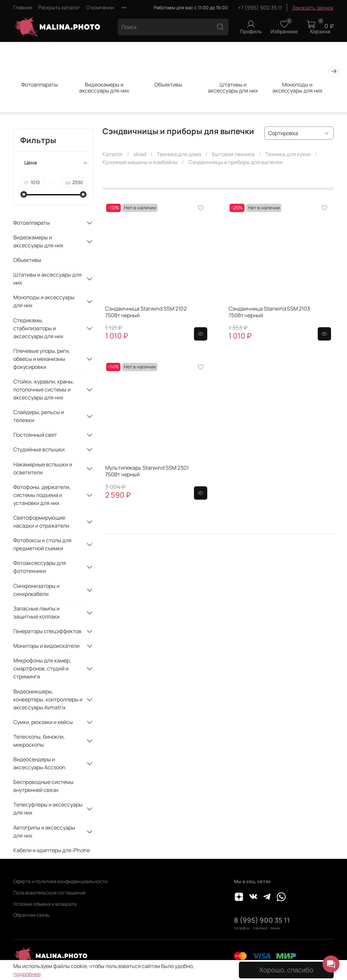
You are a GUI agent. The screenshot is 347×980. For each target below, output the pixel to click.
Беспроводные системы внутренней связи (43, 787)
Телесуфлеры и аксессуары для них (48, 810)
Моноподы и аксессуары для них (306, 89)
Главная (23, 7)
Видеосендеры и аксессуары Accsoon (39, 764)
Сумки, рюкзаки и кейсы (43, 723)
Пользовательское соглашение (49, 893)
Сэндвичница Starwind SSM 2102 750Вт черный (146, 313)
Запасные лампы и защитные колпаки (36, 613)
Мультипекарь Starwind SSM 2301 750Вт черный (147, 472)
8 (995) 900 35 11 (262, 920)
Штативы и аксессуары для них (240, 89)
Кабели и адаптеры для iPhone (52, 851)
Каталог (113, 155)
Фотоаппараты (41, 86)
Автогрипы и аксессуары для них (44, 833)
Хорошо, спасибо (286, 970)
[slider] (24, 195)
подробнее (27, 974)
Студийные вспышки (39, 450)
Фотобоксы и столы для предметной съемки (42, 545)
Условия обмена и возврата (45, 904)
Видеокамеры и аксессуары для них (107, 89)
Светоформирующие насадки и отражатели (41, 523)
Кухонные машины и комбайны (140, 163)
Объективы (173, 86)
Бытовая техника (233, 155)
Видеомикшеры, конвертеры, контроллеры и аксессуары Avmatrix (48, 700)
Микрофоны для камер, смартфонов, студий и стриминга (42, 669)
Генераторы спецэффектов (47, 632)
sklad (140, 155)
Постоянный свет (35, 436)
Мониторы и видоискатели (46, 647)
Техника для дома (179, 155)
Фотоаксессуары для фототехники (40, 568)
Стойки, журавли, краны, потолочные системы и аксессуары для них (44, 390)
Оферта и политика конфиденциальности (60, 881)
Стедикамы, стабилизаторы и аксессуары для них (38, 329)
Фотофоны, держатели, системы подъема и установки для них (42, 496)
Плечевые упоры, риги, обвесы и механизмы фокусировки (42, 360)
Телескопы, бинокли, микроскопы (39, 742)
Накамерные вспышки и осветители (43, 469)
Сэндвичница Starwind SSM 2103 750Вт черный (269, 313)
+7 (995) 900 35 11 (260, 8)
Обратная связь (31, 915)
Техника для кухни (288, 155)
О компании (100, 7)
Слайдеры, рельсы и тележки (39, 417)
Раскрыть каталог (59, 7)
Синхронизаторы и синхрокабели (36, 591)
